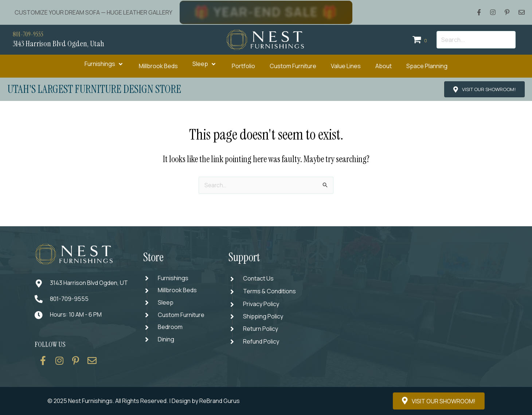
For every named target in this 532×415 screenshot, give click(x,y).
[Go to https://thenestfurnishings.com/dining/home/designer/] (178, 317)
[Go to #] (264, 317)
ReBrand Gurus (220, 401)
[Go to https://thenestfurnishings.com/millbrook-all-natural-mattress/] (178, 291)
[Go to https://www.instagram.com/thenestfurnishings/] (59, 363)
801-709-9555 (30, 34)
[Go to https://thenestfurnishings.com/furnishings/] (178, 278)
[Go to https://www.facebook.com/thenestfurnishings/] (43, 363)
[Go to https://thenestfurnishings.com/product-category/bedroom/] (178, 329)
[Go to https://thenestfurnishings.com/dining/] (178, 342)
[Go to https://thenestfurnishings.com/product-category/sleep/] (178, 304)
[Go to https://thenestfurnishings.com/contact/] (92, 363)
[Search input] (476, 40)
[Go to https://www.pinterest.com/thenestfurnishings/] (76, 363)
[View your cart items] (421, 40)
